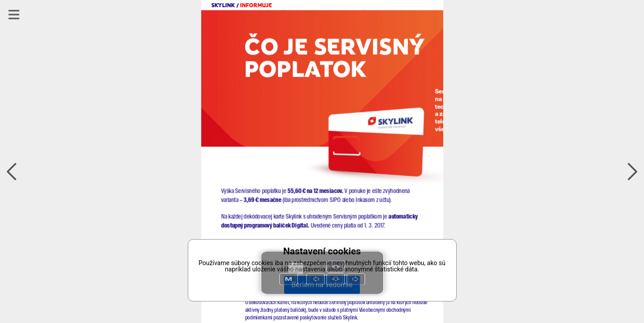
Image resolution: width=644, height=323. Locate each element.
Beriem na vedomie (322, 285)
